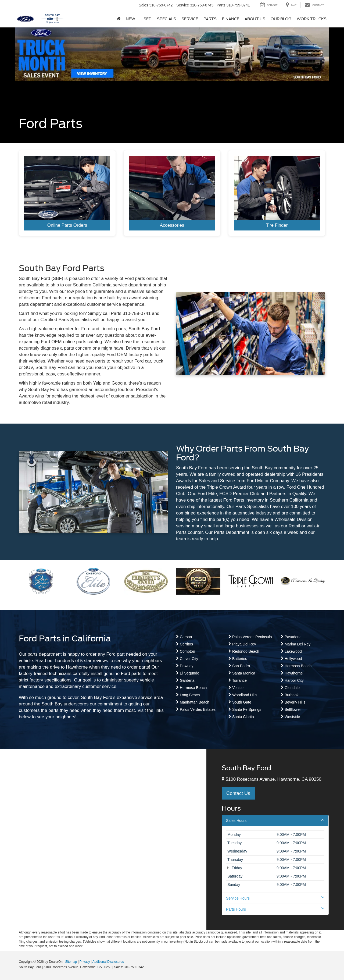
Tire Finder (277, 225)
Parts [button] (210, 19)
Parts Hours (275, 909)
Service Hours (275, 898)
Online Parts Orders (67, 225)
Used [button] (146, 19)
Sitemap (71, 962)
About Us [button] (255, 19)
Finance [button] (231, 19)
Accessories (172, 225)
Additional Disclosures (108, 962)
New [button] (130, 19)
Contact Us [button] (238, 793)
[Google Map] (103, 840)
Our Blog (281, 19)
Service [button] (190, 19)
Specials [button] (166, 19)
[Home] (119, 19)
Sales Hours (275, 820)
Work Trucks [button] (312, 19)
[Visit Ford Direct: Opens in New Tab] (148, 967)
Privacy (85, 962)
